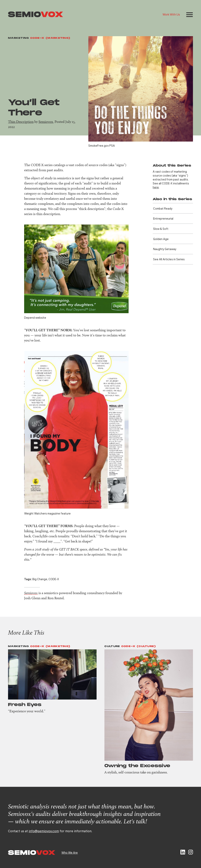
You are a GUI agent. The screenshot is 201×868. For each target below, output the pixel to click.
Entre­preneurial (163, 218)
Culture (112, 646)
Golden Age (161, 239)
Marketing (19, 38)
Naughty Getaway (165, 249)
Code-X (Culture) (139, 646)
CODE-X (54, 579)
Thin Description (21, 122)
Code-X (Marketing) (50, 38)
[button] (190, 15)
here (156, 187)
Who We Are (70, 852)
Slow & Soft (161, 229)
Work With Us (171, 14)
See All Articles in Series (169, 259)
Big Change (40, 579)
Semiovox (46, 122)
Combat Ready (163, 208)
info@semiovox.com (44, 831)
